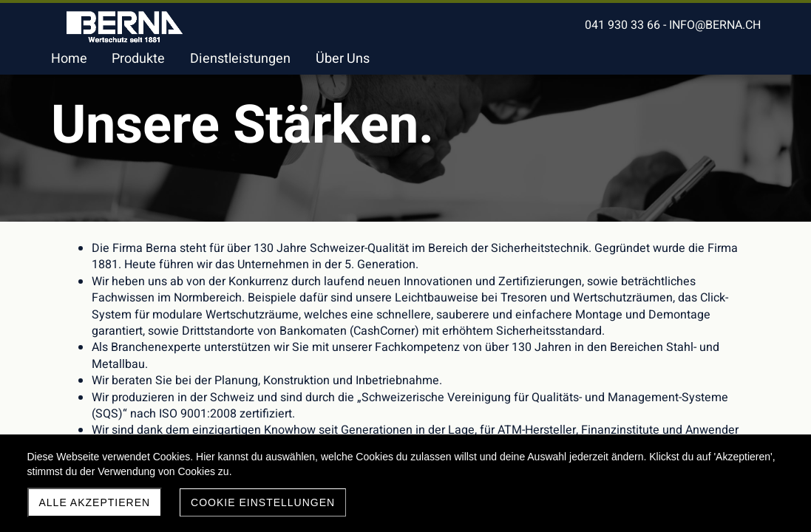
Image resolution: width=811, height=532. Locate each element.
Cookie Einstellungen (263, 502)
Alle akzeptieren (95, 502)
